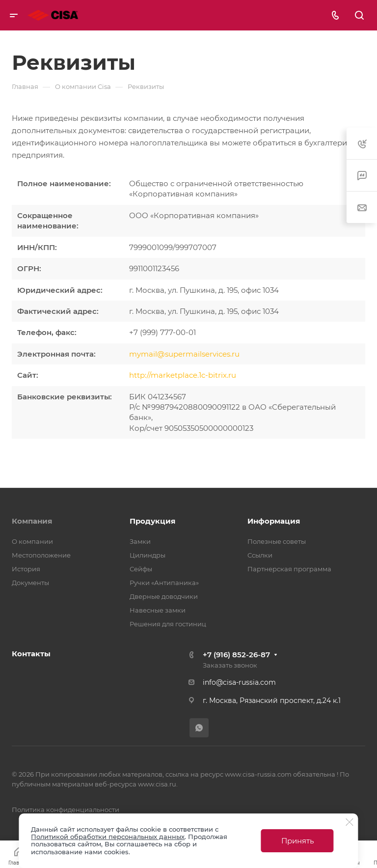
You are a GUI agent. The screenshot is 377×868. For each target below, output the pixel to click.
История (26, 569)
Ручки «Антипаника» (164, 583)
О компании (32, 541)
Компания (32, 521)
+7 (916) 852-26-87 (236, 655)
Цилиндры (148, 555)
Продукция (152, 521)
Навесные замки (158, 610)
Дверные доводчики (164, 596)
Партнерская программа (289, 569)
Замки (140, 541)
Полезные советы (277, 541)
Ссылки (260, 555)
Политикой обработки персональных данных (108, 837)
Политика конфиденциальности (66, 810)
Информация (274, 521)
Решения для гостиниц (168, 624)
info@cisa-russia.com (239, 682)
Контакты (31, 654)
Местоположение (41, 555)
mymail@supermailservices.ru (184, 354)
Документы (30, 583)
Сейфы (141, 569)
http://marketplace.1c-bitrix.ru (183, 375)
